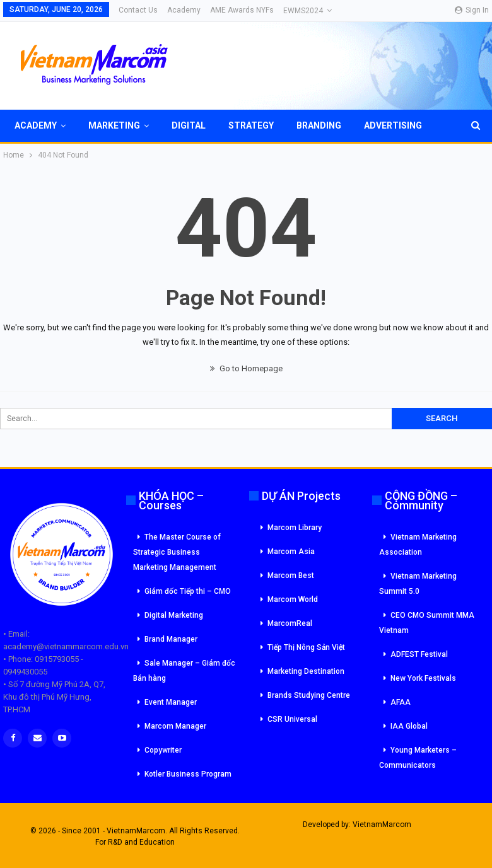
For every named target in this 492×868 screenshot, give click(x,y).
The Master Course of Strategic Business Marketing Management (177, 552)
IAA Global (409, 726)
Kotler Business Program (188, 774)
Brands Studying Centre (309, 695)
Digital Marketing (174, 615)
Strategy (251, 125)
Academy (184, 10)
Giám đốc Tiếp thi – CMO (188, 591)
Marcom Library (295, 528)
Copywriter (163, 750)
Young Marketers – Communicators (418, 758)
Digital (189, 125)
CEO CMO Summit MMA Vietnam (427, 623)
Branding (319, 125)
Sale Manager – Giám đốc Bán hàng (184, 671)
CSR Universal (292, 719)
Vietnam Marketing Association (418, 545)
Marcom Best (291, 576)
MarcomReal (290, 623)
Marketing (114, 125)
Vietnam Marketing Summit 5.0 (418, 584)
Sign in (472, 10)
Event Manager (171, 702)
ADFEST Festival (419, 654)
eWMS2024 (303, 11)
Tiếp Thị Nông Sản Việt (306, 647)
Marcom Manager (175, 726)
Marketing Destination (306, 671)
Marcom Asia (291, 552)
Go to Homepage (246, 368)
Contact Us (138, 10)
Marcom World (293, 599)
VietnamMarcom (382, 825)
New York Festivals (423, 678)
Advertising (393, 125)
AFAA (401, 702)
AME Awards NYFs (242, 10)
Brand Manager (171, 639)
